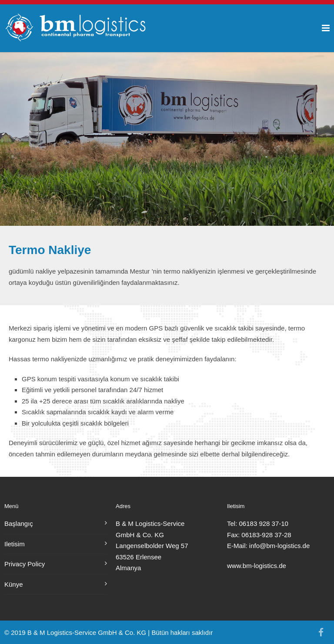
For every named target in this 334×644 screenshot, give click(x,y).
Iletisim (15, 544)
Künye (14, 584)
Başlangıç (19, 523)
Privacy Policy (25, 564)
